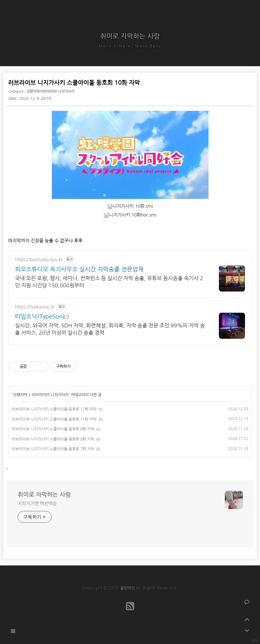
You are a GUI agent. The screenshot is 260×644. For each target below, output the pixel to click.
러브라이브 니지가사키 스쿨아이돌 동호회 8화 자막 (53, 439)
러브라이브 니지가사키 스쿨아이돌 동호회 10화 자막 (74, 83)
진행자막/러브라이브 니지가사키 (50, 91)
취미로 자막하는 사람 (130, 36)
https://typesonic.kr (35, 307)
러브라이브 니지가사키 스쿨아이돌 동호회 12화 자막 (54, 409)
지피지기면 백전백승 (37, 503)
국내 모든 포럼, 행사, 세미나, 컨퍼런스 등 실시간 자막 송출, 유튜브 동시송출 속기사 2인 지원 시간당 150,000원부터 (109, 282)
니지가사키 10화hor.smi (130, 215)
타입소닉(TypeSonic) (42, 317)
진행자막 (20, 395)
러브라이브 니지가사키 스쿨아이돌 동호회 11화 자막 (54, 419)
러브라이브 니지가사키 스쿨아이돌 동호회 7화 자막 (53, 449)
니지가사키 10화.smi (130, 206)
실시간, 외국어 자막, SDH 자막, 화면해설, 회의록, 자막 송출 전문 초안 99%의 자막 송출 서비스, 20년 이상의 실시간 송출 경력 (110, 329)
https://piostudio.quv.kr (39, 260)
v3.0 (255, 640)
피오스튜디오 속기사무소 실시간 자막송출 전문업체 (79, 269)
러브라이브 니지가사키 (50, 395)
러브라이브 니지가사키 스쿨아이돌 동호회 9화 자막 (53, 429)
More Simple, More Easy (130, 46)
